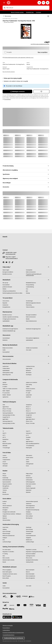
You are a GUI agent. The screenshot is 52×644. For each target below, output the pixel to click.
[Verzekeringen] (29, 301)
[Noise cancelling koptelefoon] (33, 444)
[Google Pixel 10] (6, 417)
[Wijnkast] (5, 516)
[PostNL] (12, 596)
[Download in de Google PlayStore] (10, 329)
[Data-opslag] (29, 385)
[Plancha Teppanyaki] (31, 488)
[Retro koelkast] (29, 516)
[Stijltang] (5, 529)
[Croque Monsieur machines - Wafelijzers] (12, 514)
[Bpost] (5, 596)
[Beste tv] (28, 572)
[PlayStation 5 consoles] (31, 550)
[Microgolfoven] (6, 486)
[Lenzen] (4, 462)
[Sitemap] (28, 293)
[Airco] (4, 540)
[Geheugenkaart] (30, 464)
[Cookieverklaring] (30, 287)
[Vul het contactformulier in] (12, 258)
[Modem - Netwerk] (7, 395)
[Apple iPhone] (6, 407)
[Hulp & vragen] (6, 270)
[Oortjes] (28, 439)
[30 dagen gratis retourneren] (9, 319)
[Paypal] (5, 609)
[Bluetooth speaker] (7, 444)
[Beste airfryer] (6, 578)
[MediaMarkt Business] (31, 283)
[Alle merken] (29, 373)
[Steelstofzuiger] (30, 531)
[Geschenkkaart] (6, 338)
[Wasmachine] (6, 508)
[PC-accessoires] (6, 393)
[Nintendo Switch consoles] (8, 560)
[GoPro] (27, 460)
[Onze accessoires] (7, 359)
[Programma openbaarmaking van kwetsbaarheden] (38, 275)
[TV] (3, 431)
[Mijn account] (39, 3)
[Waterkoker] (29, 490)
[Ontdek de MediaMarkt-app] (9, 331)
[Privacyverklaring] (30, 285)
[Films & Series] (29, 558)
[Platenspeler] (29, 448)
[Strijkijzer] (5, 538)
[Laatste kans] (6, 366)
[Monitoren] (5, 385)
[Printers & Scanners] (31, 389)
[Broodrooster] (6, 494)
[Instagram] (10, 262)
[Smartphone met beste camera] (10, 574)
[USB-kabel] (5, 466)
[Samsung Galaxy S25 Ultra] (9, 415)
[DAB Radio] (5, 446)
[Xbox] (4, 556)
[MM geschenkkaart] (32, 605)
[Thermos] (5, 490)
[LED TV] (4, 437)
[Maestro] (18, 605)
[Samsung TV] (29, 433)
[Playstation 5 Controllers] (8, 552)
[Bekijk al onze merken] (8, 348)
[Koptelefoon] (5, 439)
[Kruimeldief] (29, 534)
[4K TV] (4, 435)
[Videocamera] (29, 455)
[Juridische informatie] (7, 287)
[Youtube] (7, 262)
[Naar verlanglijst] (43, 3)
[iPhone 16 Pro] (29, 421)
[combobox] (27, 8)
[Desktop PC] (29, 391)
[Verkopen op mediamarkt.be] (9, 291)
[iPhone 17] (28, 407)
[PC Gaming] (5, 554)
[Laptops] (4, 382)
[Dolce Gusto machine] (31, 484)
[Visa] (38, 605)
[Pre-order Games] (7, 550)
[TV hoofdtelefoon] (30, 446)
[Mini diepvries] (29, 518)
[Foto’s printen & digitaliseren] (33, 338)
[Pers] (27, 289)
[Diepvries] (5, 518)
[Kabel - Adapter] (6, 391)
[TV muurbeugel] (6, 448)
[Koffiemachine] (29, 480)
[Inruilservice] (5, 305)
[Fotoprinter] (5, 464)
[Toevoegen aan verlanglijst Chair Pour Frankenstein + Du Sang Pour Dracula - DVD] (48, 16)
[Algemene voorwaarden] (8, 626)
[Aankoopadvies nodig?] (8, 373)
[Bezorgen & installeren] (8, 272)
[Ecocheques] (29, 375)
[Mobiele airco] (29, 540)
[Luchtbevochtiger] (30, 542)
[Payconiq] (12, 605)
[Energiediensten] (6, 307)
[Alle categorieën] (4, 3)
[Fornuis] (4, 504)
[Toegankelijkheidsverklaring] (8, 635)
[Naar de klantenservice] (31, 321)
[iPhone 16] (28, 409)
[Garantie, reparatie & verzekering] (10, 317)
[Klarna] (12, 609)
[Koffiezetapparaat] (30, 482)
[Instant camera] (30, 458)
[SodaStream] (5, 488)
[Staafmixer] (29, 486)
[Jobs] (27, 291)
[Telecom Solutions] (30, 307)
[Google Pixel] (29, 415)
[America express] (45, 605)
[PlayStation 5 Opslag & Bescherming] (34, 552)
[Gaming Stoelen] (30, 562)
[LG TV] (27, 435)
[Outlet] (4, 350)
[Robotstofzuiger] (6, 534)
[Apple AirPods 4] (30, 441)
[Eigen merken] (29, 368)
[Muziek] (4, 562)
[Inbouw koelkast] (6, 520)
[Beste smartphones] (31, 576)
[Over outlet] (29, 350)
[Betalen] (28, 319)
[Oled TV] (4, 433)
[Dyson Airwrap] (29, 529)
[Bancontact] (5, 605)
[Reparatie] (5, 303)
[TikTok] (13, 262)
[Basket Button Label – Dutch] (48, 3)
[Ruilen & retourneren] (31, 272)
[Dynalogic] (25, 596)
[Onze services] (6, 301)
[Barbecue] (28, 476)
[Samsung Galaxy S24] (7, 421)
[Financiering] (29, 305)
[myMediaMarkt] (6, 321)
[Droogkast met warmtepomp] (33, 510)
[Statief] (28, 462)
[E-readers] (5, 387)
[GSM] (4, 405)
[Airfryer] (4, 474)
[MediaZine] (5, 340)
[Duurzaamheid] (6, 285)
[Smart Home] (5, 527)
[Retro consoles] (6, 558)
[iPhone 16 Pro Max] (7, 411)
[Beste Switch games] (7, 572)
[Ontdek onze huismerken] (32, 348)
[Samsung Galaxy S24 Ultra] (9, 423)
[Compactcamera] (6, 460)
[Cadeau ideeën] (6, 368)
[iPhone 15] (28, 411)
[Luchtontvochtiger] (7, 542)
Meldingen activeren (17, 92)
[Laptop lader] (29, 395)
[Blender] (4, 492)
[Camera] (4, 455)
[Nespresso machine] (7, 484)
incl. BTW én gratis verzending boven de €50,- (40, 44)
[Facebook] (4, 262)
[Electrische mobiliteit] (31, 554)
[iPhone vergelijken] (7, 570)
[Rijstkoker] (28, 492)
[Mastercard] (25, 605)
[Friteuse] (4, 476)
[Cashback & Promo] (30, 366)
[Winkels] (4, 289)
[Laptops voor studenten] (32, 382)
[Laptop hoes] (5, 397)
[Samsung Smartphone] (8, 413)
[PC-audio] (28, 393)
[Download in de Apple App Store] (33, 329)
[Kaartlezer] (28, 397)
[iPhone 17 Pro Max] (7, 409)
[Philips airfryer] (29, 474)
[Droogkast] (5, 510)
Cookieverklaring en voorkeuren (14, 638)
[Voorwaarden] (29, 270)
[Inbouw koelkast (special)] (32, 501)
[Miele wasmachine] (30, 508)
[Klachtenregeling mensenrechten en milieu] (12, 293)
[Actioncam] (5, 458)
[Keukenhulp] (5, 478)
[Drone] (27, 466)
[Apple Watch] (5, 419)
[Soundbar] (28, 437)
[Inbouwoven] (29, 514)
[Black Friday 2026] (7, 375)
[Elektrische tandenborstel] (9, 536)
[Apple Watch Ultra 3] (30, 419)
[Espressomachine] (7, 482)
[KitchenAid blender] (7, 480)
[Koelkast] (5, 501)
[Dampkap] (28, 512)
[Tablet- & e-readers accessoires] (10, 389)
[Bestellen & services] (7, 274)
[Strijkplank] (28, 538)
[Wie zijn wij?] (5, 283)
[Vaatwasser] (29, 504)
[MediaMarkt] (20, 3)
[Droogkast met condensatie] (9, 512)
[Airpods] (4, 441)
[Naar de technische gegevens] (9, 72)
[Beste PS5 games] (7, 576)
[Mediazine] (28, 371)
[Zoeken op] (5, 8)
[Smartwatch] (29, 417)
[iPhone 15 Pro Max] (30, 423)
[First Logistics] (32, 597)
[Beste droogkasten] (30, 578)
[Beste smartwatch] (30, 570)
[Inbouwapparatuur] (30, 506)
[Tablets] (28, 387)
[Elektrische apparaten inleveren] (33, 303)
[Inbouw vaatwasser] (7, 506)
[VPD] (18, 596)
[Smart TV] (28, 431)
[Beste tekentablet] (30, 574)
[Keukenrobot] (29, 478)
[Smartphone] (29, 405)
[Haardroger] (29, 527)
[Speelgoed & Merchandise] (32, 560)
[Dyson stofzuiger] (7, 531)
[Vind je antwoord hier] (11, 254)
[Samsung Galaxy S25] (31, 413)
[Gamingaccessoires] (31, 556)
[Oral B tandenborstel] (31, 536)
